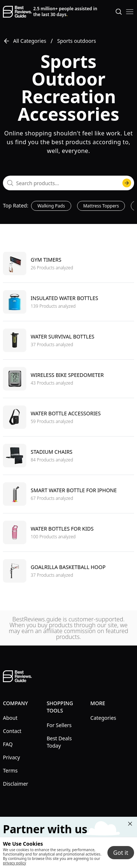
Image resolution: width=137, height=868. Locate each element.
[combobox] (68, 183)
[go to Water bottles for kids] (68, 532)
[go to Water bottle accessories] (68, 417)
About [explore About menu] (10, 718)
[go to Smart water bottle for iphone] (68, 494)
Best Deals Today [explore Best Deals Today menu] (59, 742)
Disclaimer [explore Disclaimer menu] (16, 784)
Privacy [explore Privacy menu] (12, 757)
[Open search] (119, 12)
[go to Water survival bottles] (68, 340)
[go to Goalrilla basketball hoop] (68, 571)
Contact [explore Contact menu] (12, 731)
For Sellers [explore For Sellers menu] (59, 725)
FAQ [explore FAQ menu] (8, 744)
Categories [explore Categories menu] (103, 718)
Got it (121, 853)
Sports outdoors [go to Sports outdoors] (77, 41)
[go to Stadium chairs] (68, 455)
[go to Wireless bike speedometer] (68, 379)
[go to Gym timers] (68, 263)
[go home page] (17, 12)
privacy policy (14, 863)
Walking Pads (51, 206)
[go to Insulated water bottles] (68, 302)
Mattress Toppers (101, 206)
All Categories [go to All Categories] (25, 41)
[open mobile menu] (130, 12)
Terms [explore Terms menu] (10, 770)
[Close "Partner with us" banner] (130, 824)
